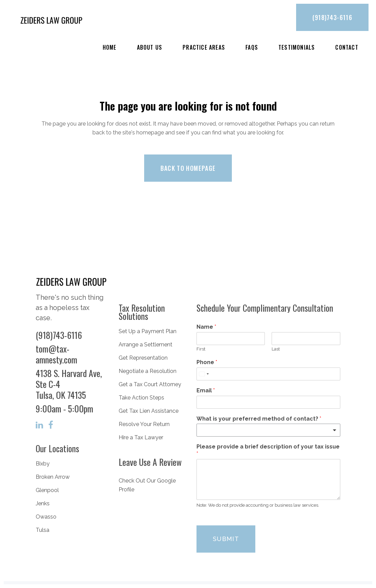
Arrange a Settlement (146, 345)
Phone (207, 362)
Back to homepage (188, 168)
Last (276, 349)
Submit (226, 539)
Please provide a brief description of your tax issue (268, 450)
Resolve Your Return (144, 424)
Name (206, 327)
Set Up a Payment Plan (148, 331)
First (201, 349)
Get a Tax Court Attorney (150, 384)
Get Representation (143, 358)
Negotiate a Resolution (148, 371)
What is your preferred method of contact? (259, 419)
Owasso (46, 517)
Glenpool (47, 490)
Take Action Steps (141, 398)
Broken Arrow (53, 477)
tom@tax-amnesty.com (56, 354)
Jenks (43, 503)
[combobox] (204, 374)
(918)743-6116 (332, 17)
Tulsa (42, 530)
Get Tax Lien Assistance (149, 411)
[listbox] (268, 430)
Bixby (43, 464)
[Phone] (268, 374)
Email (206, 390)
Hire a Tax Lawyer (141, 437)
